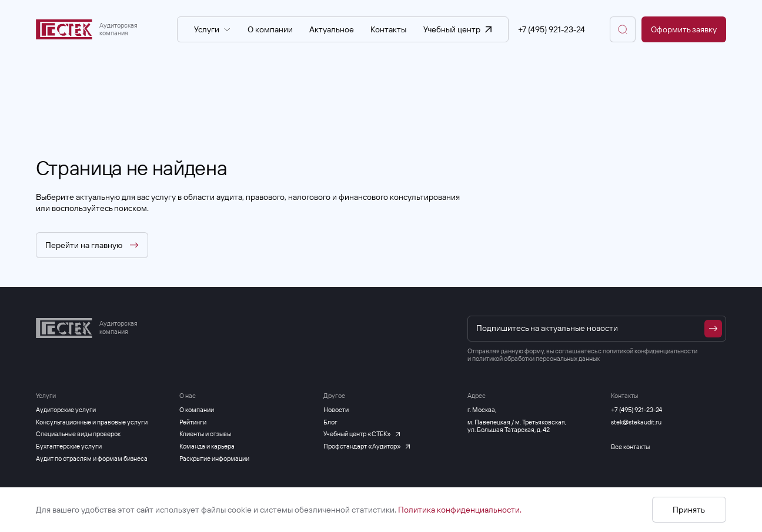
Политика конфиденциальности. (460, 510)
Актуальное (332, 29)
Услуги (212, 29)
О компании (270, 29)
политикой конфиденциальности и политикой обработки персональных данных (582, 355)
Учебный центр (457, 29)
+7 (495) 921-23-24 (552, 29)
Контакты (388, 29)
